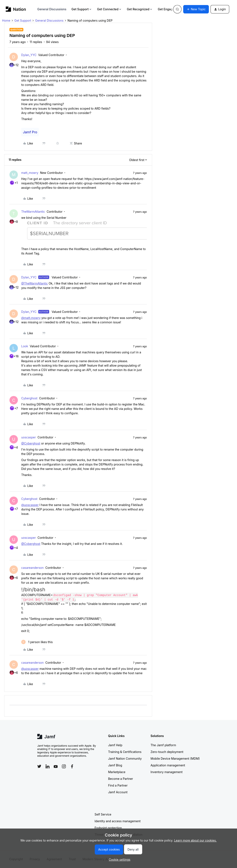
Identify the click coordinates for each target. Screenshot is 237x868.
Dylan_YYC (29, 55)
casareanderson (32, 568)
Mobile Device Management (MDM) (175, 759)
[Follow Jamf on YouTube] (56, 766)
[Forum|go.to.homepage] (16, 9)
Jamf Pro (30, 132)
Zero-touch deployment (167, 752)
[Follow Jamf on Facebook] (72, 766)
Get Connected (109, 9)
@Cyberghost (31, 443)
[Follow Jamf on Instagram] (64, 766)
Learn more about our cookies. (196, 840)
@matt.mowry (31, 318)
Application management (168, 765)
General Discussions (52, 9)
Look (25, 346)
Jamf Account (118, 792)
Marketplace (117, 772)
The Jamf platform (163, 745)
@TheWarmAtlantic (34, 283)
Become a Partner (120, 779)
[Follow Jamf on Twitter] (39, 766)
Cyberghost (29, 398)
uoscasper (28, 437)
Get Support (82, 9)
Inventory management (166, 772)
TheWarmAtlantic (33, 212)
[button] (196, 9)
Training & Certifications (125, 752)
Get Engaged (169, 9)
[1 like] (37, 642)
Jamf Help (115, 745)
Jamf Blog (115, 765)
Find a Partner (118, 785)
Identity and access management (118, 821)
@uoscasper (30, 505)
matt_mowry (30, 173)
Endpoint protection (108, 828)
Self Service (103, 814)
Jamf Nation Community (125, 759)
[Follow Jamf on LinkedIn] (47, 766)
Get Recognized (140, 9)
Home (6, 20)
